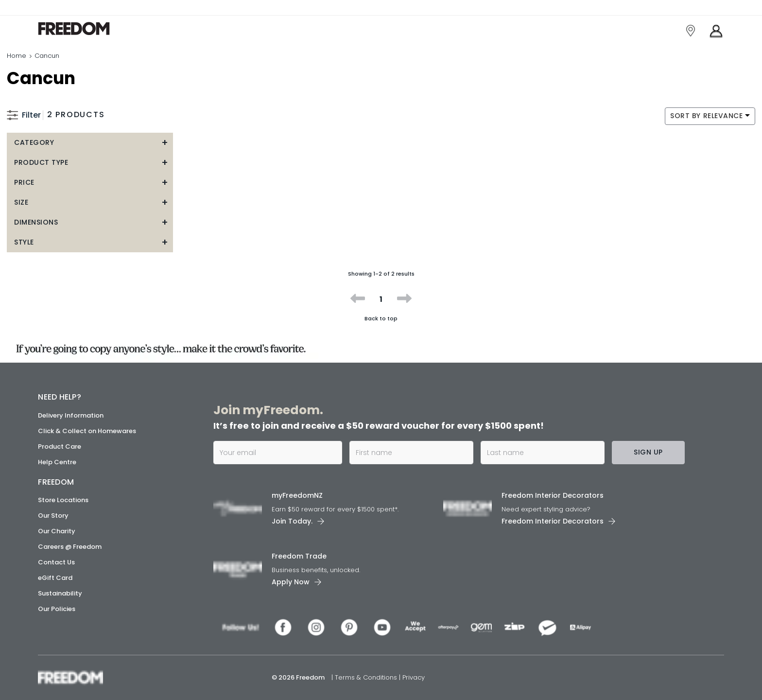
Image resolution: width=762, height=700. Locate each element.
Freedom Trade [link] (299, 556)
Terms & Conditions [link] (367, 677)
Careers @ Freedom (70, 547)
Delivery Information (71, 415)
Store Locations (63, 500)
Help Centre (57, 462)
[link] (81, 28)
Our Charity (57, 531)
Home (17, 56)
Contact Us (56, 562)
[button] (90, 143)
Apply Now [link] (291, 582)
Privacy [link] (414, 677)
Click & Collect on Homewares (87, 431)
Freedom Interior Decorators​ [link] (553, 495)
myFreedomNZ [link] (297, 495)
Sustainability (60, 593)
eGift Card (55, 578)
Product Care (60, 446)
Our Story (53, 516)
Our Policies (57, 609)
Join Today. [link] (292, 521)
